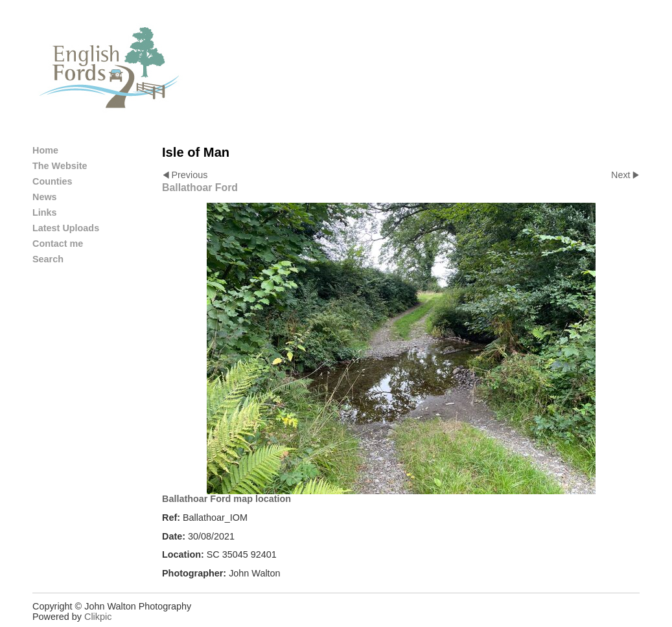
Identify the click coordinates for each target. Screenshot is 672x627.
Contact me (58, 244)
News (45, 197)
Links (45, 212)
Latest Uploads (66, 228)
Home (45, 150)
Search (48, 259)
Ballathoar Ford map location (226, 499)
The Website (60, 166)
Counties (52, 181)
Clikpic (98, 617)
